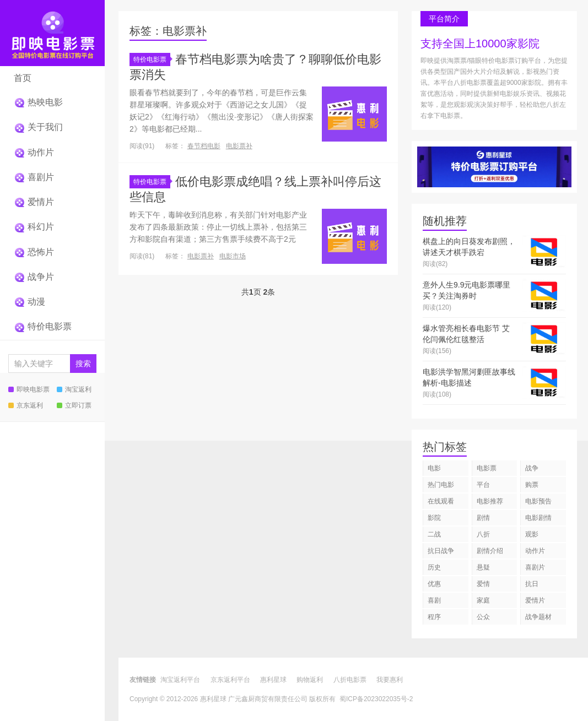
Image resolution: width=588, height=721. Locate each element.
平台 (483, 485)
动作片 (34, 152)
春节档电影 (204, 146)
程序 (434, 617)
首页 (23, 78)
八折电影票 (350, 680)
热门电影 (441, 485)
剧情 (483, 518)
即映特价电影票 (52, 33)
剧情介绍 (490, 551)
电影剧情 (538, 518)
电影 (434, 468)
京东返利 (26, 405)
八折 (483, 534)
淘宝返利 (74, 389)
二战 (434, 534)
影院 (434, 518)
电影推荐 (490, 501)
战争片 (34, 277)
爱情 (483, 584)
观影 (532, 534)
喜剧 (434, 600)
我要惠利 (390, 680)
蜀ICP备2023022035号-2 (376, 699)
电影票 (487, 468)
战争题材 (538, 617)
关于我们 (38, 127)
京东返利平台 (230, 680)
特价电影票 (43, 326)
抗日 (532, 584)
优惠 (434, 584)
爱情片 (34, 202)
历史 (434, 567)
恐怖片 (34, 252)
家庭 (483, 600)
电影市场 (233, 256)
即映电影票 (29, 389)
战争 (532, 468)
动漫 (29, 302)
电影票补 (239, 146)
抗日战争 (441, 551)
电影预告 (538, 501)
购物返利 (310, 680)
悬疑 (483, 567)
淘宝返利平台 (180, 680)
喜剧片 (34, 177)
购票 (532, 485)
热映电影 (38, 102)
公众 (483, 617)
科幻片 (34, 227)
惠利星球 (273, 680)
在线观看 (441, 501)
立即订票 (74, 405)
